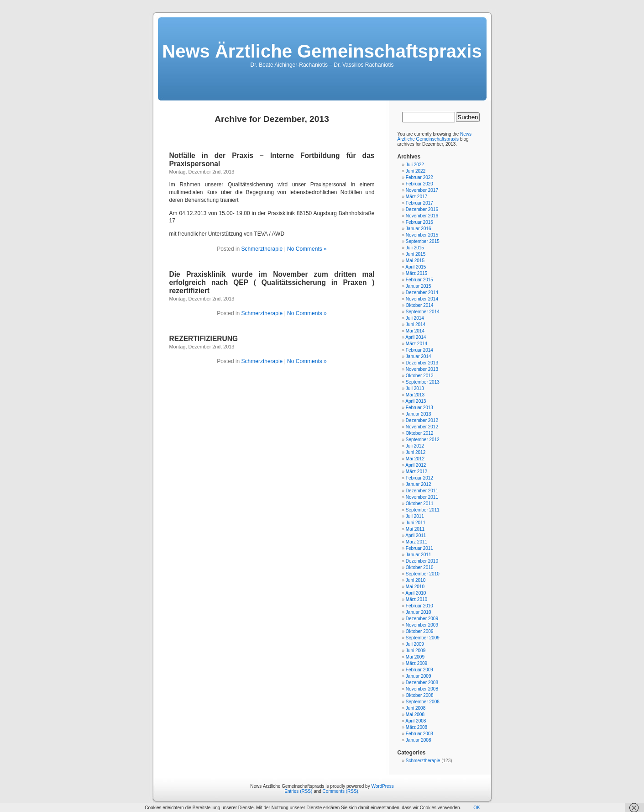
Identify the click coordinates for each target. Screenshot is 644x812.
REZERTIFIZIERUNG (204, 339)
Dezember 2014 (422, 293)
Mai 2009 (415, 657)
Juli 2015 (415, 248)
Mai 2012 (415, 459)
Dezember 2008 (422, 683)
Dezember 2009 (422, 619)
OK (476, 808)
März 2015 (416, 273)
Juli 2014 (415, 318)
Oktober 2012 (420, 433)
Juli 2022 (415, 165)
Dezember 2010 (422, 561)
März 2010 (416, 599)
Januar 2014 (419, 356)
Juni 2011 (416, 523)
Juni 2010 (416, 580)
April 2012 (416, 465)
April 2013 (416, 401)
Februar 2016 (419, 222)
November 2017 (422, 190)
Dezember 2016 (422, 209)
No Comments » (307, 249)
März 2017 (416, 197)
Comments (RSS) (340, 791)
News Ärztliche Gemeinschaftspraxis (322, 51)
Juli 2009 (415, 644)
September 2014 (423, 312)
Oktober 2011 (420, 504)
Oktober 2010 (420, 567)
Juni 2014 (416, 324)
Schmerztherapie (262, 249)
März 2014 (416, 344)
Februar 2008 (419, 734)
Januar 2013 (419, 414)
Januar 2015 (419, 286)
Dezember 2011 (422, 491)
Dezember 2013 (422, 363)
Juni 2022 (416, 171)
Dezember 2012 (422, 420)
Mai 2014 (415, 331)
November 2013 (422, 369)
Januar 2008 (419, 740)
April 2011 (416, 535)
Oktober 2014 (420, 305)
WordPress (382, 786)
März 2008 (416, 727)
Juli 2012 (415, 446)
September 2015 (423, 241)
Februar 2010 (419, 606)
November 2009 (422, 625)
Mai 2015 (415, 261)
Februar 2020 (419, 184)
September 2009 (423, 638)
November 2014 (422, 299)
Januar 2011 (419, 555)
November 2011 (422, 497)
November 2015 (422, 235)
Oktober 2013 (420, 376)
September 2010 (423, 574)
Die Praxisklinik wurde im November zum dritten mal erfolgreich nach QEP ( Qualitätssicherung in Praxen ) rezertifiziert (272, 282)
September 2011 (423, 510)
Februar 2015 (419, 280)
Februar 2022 (419, 177)
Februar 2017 (419, 203)
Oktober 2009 (420, 631)
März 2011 (416, 542)
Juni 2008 (416, 708)
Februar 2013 (419, 408)
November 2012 (422, 427)
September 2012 (423, 440)
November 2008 (422, 689)
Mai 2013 (415, 395)
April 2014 (416, 337)
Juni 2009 (416, 651)
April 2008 (416, 721)
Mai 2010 (415, 587)
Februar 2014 (419, 350)
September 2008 (423, 702)
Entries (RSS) (298, 791)
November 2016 (422, 216)
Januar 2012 (419, 484)
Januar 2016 (419, 229)
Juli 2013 (415, 388)
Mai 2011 (415, 529)
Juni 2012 (416, 452)
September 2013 (423, 382)
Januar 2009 (419, 676)
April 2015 (416, 267)
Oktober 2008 (420, 695)
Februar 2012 (419, 478)
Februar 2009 (419, 670)
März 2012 (416, 472)
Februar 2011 (419, 548)
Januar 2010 (419, 612)
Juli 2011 (415, 516)
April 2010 (416, 593)
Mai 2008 (415, 714)
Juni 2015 (416, 254)
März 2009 (416, 663)
